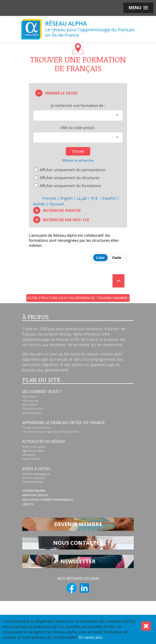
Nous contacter (32, 413)
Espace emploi (31, 459)
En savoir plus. (91, 637)
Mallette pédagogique (36, 474)
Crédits (28, 504)
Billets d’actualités (34, 447)
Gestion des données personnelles (48, 500)
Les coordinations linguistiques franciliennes (50, 432)
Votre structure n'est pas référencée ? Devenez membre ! (78, 298)
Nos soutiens (30, 405)
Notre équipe (30, 401)
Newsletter (29, 455)
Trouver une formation (37, 428)
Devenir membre (34, 491)
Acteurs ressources (34, 478)
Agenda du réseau (34, 451)
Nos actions (29, 397)
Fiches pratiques (33, 482)
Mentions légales (35, 495)
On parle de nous (33, 409)
